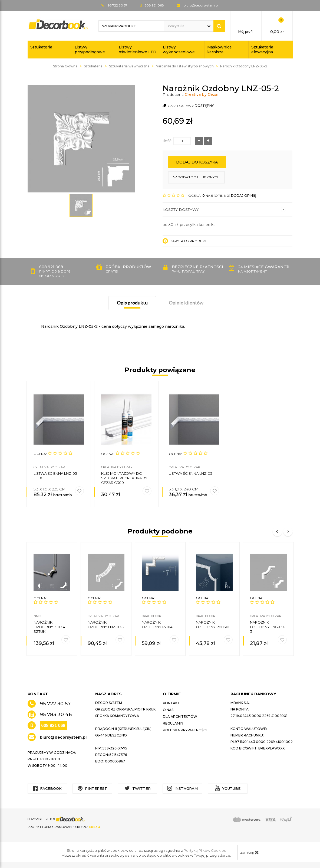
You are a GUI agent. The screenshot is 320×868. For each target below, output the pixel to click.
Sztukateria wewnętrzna (129, 66)
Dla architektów (180, 717)
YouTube (228, 788)
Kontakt (171, 703)
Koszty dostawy (224, 209)
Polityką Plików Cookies (205, 850)
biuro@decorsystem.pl (201, 5)
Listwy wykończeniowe (179, 50)
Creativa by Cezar (202, 94)
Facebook (47, 788)
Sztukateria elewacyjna (262, 50)
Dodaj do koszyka (197, 162)
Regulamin (173, 723)
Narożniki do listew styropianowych (185, 66)
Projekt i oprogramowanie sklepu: (64, 827)
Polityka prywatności (185, 730)
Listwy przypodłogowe (90, 50)
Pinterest (92, 788)
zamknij (250, 852)
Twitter (138, 788)
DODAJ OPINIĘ (243, 196)
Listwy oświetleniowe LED (138, 50)
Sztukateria (41, 47)
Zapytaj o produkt (185, 241)
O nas (168, 710)
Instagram (182, 788)
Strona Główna (65, 66)
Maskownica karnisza (219, 50)
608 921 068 (53, 725)
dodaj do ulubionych (196, 177)
